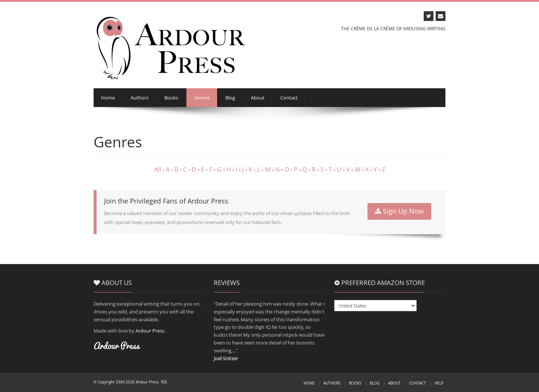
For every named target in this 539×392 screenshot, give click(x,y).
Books (171, 98)
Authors (140, 98)
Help (439, 383)
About (258, 98)
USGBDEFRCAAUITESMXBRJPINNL (375, 306)
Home (108, 98)
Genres (202, 98)
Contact (289, 98)
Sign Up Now (399, 211)
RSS (164, 382)
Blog (230, 98)
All (158, 169)
